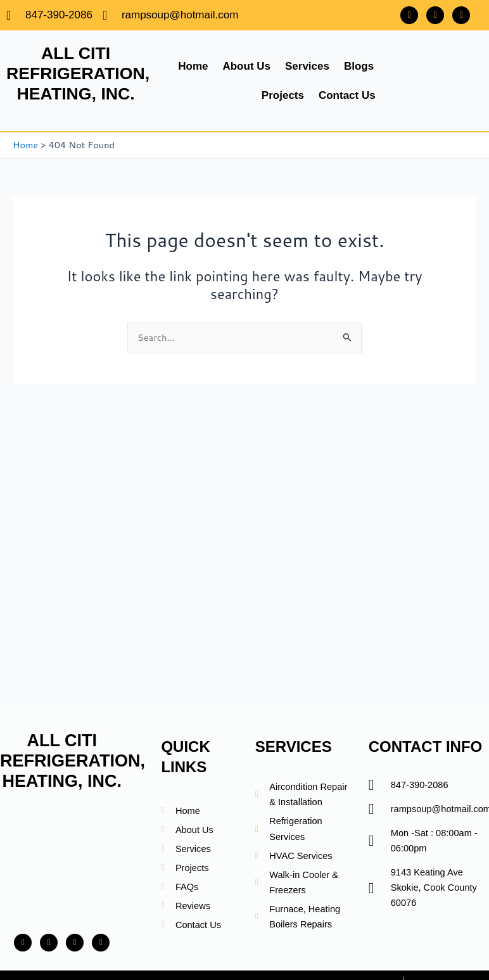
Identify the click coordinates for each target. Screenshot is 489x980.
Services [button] (307, 66)
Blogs (359, 66)
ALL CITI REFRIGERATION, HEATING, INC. (79, 73)
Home (193, 66)
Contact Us (347, 95)
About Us (246, 66)
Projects (283, 95)
